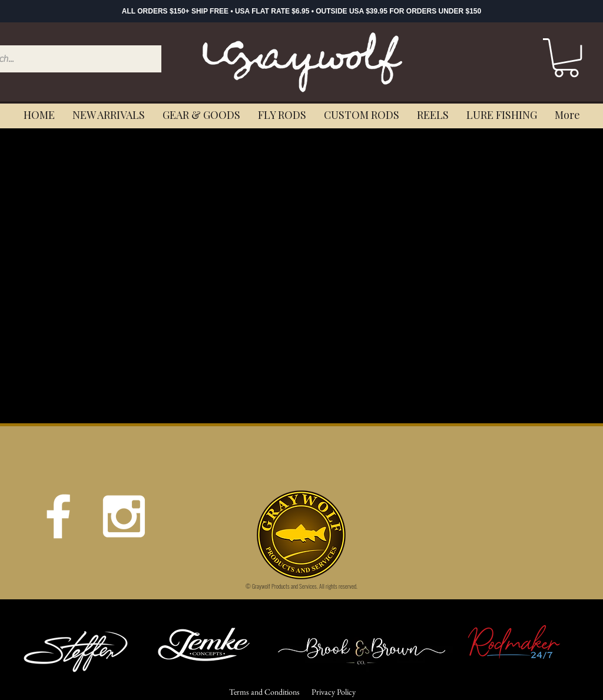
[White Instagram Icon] (124, 516)
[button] (566, 58)
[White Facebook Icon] (58, 516)
